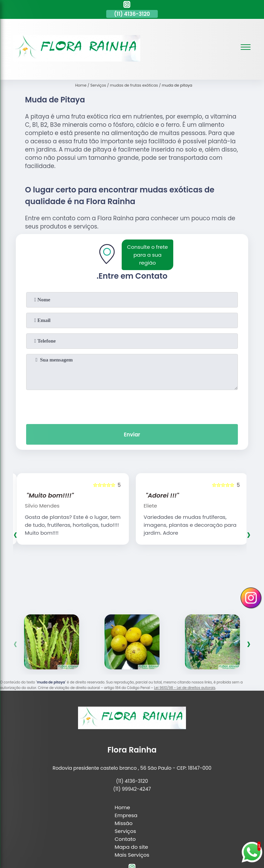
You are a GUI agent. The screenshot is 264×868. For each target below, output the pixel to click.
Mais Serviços (132, 855)
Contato (125, 839)
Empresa (126, 815)
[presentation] (132, 405)
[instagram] (127, 5)
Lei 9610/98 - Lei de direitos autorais (185, 688)
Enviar (132, 435)
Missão (124, 823)
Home (123, 807)
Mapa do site (131, 847)
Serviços (125, 831)
